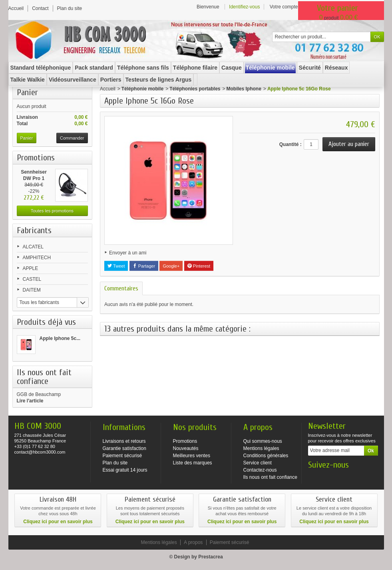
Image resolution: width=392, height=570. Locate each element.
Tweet (116, 266)
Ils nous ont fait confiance (270, 477)
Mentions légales (261, 448)
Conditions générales (266, 456)
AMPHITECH (37, 258)
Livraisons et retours (124, 441)
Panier (27, 92)
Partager (144, 266)
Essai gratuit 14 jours (125, 470)
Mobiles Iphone (244, 89)
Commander (72, 138)
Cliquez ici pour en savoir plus (58, 522)
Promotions (36, 158)
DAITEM (32, 290)
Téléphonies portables (195, 89)
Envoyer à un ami (128, 253)
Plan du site (115, 463)
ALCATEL (33, 247)
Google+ (171, 266)
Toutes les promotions (52, 211)
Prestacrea (210, 557)
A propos (193, 542)
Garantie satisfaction (124, 448)
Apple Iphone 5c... (60, 338)
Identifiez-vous (244, 7)
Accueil (108, 89)
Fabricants (34, 230)
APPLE (31, 268)
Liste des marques (193, 463)
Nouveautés (186, 448)
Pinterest (199, 266)
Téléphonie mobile (142, 89)
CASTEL (32, 279)
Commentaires (121, 288)
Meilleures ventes (192, 456)
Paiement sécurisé (122, 456)
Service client (258, 463)
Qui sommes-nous (263, 441)
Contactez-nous (260, 470)
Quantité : (291, 144)
